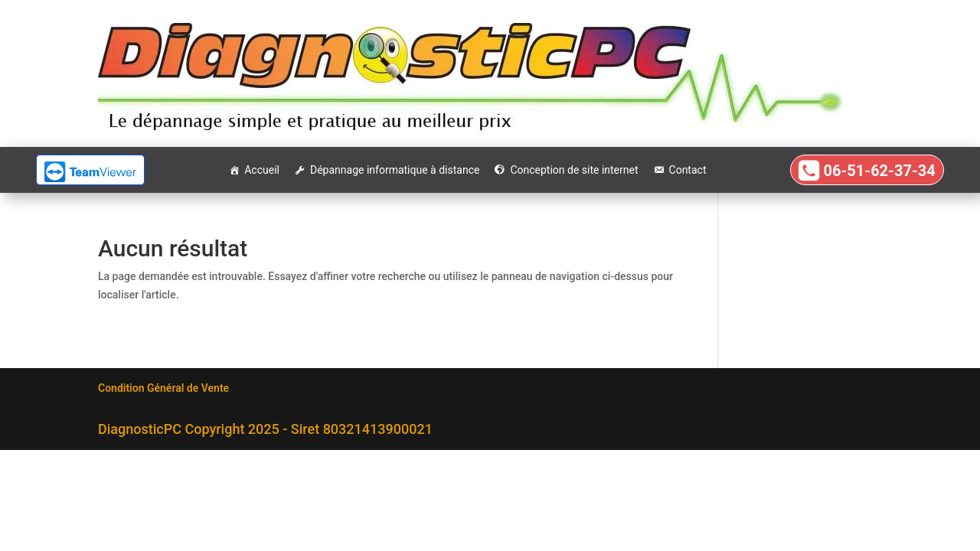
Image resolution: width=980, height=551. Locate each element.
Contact (688, 170)
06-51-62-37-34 (879, 171)
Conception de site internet (574, 170)
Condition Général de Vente (163, 388)
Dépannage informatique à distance (395, 170)
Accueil (262, 170)
